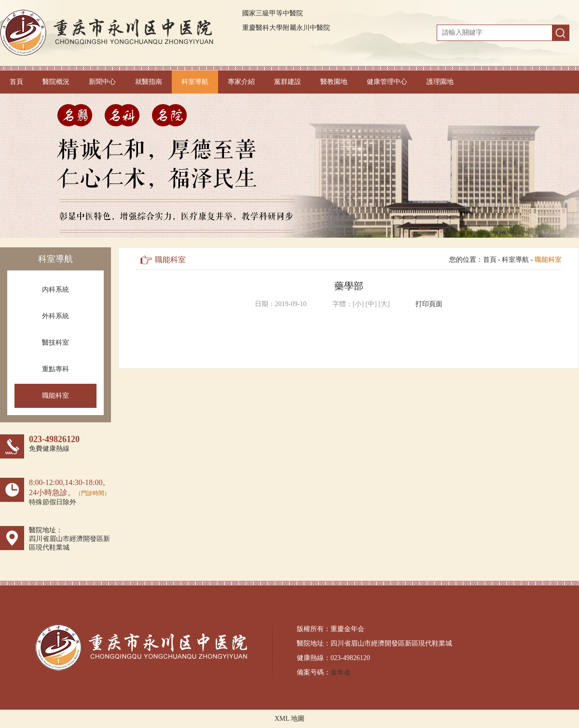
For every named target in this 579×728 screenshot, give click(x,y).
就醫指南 (149, 82)
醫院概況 (56, 82)
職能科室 (55, 396)
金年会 (341, 672)
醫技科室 (55, 343)
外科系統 (55, 316)
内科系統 (55, 290)
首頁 (16, 82)
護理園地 (440, 82)
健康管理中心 (387, 82)
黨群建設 (288, 82)
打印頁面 (429, 304)
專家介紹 (241, 82)
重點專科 (55, 369)
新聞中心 (102, 82)
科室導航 (195, 82)
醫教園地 (334, 82)
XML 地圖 (289, 719)
